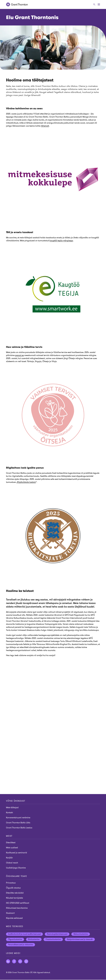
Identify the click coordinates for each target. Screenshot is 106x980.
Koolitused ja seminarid (16, 853)
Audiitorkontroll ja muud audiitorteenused (24, 934)
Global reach (12, 863)
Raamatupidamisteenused (57, 934)
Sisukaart (10, 913)
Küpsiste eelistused (14, 918)
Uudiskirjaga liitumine (16, 868)
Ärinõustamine (34, 940)
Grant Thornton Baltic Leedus (19, 828)
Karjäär (9, 858)
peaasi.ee (19, 355)
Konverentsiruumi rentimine (18, 818)
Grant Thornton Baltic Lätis (18, 823)
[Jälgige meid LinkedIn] (8, 962)
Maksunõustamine (81, 934)
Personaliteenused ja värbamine (21, 945)
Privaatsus (11, 883)
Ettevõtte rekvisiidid (15, 893)
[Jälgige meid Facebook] (14, 962)
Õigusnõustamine (15, 940)
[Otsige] (94, 4)
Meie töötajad (12, 808)
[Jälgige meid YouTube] (20, 962)
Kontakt (9, 813)
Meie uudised (12, 848)
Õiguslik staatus (13, 888)
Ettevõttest (11, 843)
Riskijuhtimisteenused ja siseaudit (80, 940)
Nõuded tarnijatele (14, 898)
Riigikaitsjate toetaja (26, 482)
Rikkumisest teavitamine (17, 908)
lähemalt (45, 126)
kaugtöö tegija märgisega (61, 241)
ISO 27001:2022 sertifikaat (18, 903)
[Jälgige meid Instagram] (26, 962)
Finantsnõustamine (53, 940)
